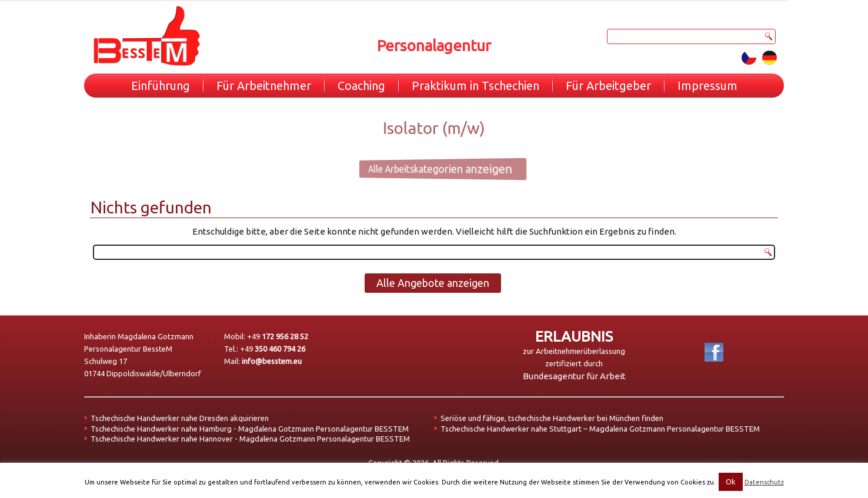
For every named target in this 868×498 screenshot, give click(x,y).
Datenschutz (764, 482)
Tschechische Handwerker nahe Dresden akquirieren (180, 418)
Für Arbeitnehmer (264, 86)
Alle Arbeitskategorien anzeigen (429, 168)
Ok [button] (731, 482)
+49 (278, 336)
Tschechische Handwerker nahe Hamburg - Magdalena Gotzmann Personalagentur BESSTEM (250, 429)
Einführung (161, 86)
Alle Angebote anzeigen (433, 283)
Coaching (361, 86)
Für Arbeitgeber (608, 86)
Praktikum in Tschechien (475, 86)
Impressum (707, 86)
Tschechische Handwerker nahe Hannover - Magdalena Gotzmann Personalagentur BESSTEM (250, 439)
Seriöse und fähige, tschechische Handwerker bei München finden (552, 418)
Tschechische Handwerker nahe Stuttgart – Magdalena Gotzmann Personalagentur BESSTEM (600, 429)
